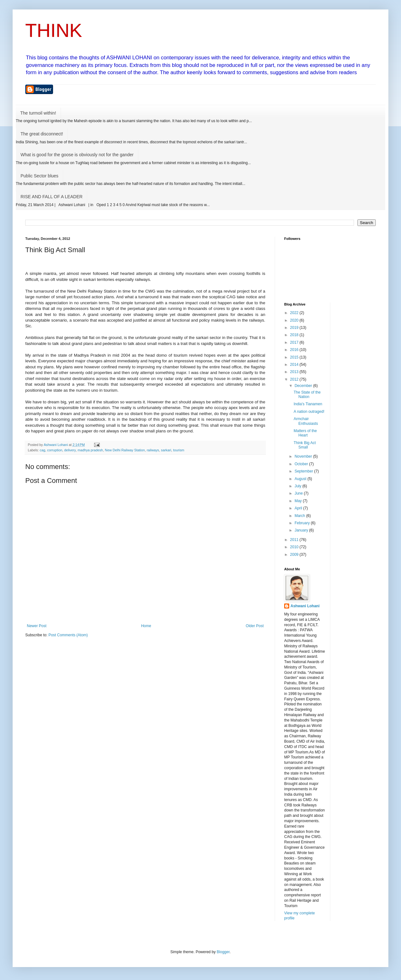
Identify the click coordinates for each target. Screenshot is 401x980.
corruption (55, 450)
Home (146, 626)
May (299, 501)
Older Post (255, 626)
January (302, 530)
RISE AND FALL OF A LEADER (51, 197)
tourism (179, 450)
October (302, 464)
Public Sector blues (39, 176)
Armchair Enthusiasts (306, 421)
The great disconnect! (42, 134)
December (304, 386)
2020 (295, 320)
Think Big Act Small (305, 445)
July (299, 486)
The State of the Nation (307, 395)
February (303, 523)
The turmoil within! (38, 113)
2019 (295, 328)
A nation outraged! (309, 412)
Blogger (223, 952)
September (304, 471)
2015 (295, 357)
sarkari (166, 450)
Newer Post (37, 626)
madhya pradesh (90, 450)
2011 (295, 540)
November (304, 456)
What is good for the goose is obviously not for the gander (77, 155)
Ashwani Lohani (305, 606)
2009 (295, 555)
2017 (295, 342)
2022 (295, 313)
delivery (70, 450)
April (299, 508)
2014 (295, 365)
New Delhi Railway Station (125, 450)
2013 (295, 372)
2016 (295, 350)
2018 (295, 335)
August (301, 479)
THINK (54, 30)
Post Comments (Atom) (68, 635)
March (300, 516)
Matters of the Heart (305, 433)
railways (153, 450)
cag (42, 450)
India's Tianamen (308, 404)
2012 (295, 379)
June (299, 493)
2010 (295, 547)
